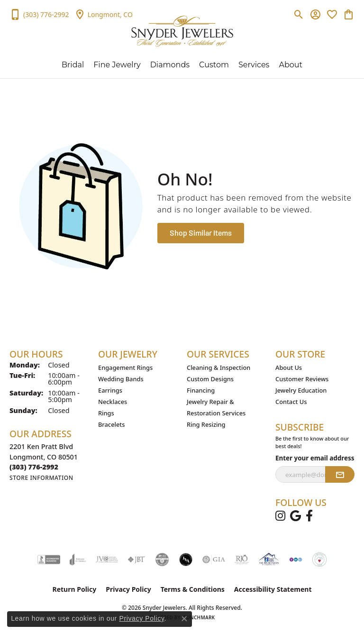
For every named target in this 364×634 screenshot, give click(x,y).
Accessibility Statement (273, 589)
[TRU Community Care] (296, 560)
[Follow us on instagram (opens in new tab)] (280, 516)
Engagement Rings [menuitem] (125, 368)
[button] (299, 14)
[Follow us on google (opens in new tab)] (296, 516)
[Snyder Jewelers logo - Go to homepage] (182, 31)
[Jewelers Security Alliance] (186, 560)
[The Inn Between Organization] (269, 560)
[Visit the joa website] (78, 560)
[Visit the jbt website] (136, 560)
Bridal (73, 65)
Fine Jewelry (117, 65)
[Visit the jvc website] (107, 560)
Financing (201, 390)
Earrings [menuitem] (110, 390)
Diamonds (170, 65)
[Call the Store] (34, 467)
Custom (214, 65)
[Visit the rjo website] (242, 560)
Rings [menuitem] (106, 413)
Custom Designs (210, 379)
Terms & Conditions (193, 589)
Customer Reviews (302, 379)
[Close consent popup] (184, 619)
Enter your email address (315, 458)
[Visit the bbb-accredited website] (49, 560)
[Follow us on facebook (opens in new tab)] (309, 516)
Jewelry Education (301, 390)
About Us (289, 368)
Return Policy (75, 589)
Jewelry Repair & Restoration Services (216, 407)
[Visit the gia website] (214, 560)
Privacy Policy (128, 589)
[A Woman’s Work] (319, 560)
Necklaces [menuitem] (113, 402)
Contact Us (291, 402)
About (291, 65)
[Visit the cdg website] (162, 560)
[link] (39, 14)
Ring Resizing (206, 424)
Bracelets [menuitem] (111, 424)
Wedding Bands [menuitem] (121, 379)
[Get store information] (41, 478)
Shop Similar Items (201, 233)
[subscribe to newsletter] (340, 475)
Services (254, 65)
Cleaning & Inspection (218, 368)
